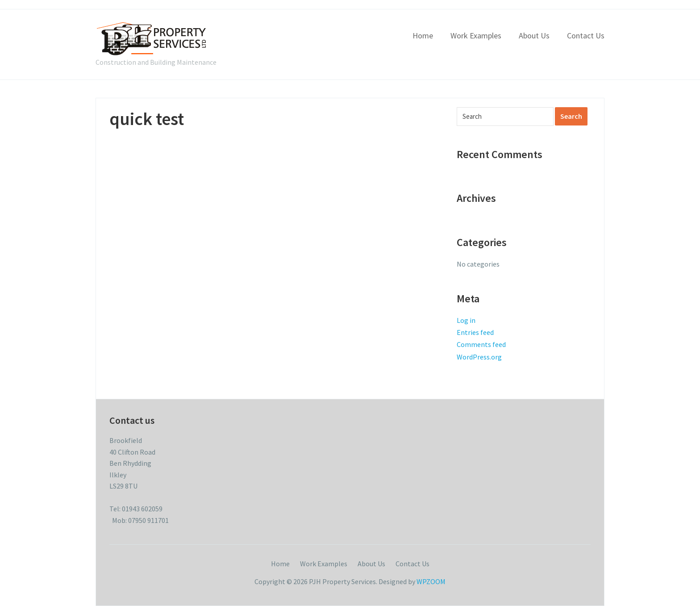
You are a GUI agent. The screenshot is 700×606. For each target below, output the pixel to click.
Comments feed (481, 344)
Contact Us (586, 36)
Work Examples (476, 36)
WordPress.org (479, 357)
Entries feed (475, 332)
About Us (534, 36)
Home (423, 36)
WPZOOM (431, 581)
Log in (466, 320)
